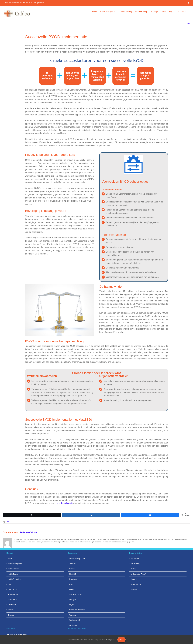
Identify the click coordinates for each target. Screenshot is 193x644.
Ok (121, 640)
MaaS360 (73, 574)
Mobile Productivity (15, 579)
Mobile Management (15, 564)
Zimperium (73, 625)
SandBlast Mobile (75, 595)
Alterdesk (73, 564)
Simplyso (73, 600)
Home (10, 559)
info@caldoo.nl (39, 3)
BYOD (9, 522)
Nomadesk (73, 579)
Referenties (12, 605)
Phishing (134, 589)
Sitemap (11, 615)
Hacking (133, 569)
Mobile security (136, 584)
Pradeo (72, 589)
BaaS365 (73, 569)
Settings (110, 640)
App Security (135, 559)
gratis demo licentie (64, 503)
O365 (71, 584)
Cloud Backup (135, 564)
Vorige (188, 24)
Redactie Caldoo (28, 532)
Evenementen (13, 595)
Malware (134, 579)
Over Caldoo (12, 589)
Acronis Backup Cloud (77, 559)
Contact (11, 610)
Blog (10, 584)
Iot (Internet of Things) (138, 574)
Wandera (73, 615)
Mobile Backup (13, 574)
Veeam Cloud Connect (77, 610)
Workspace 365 (75, 620)
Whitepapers (12, 600)
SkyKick (72, 605)
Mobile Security (13, 569)
